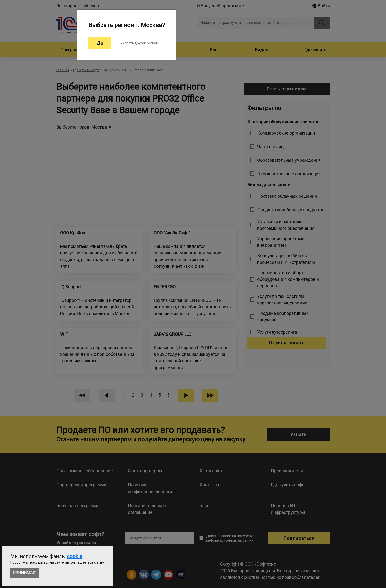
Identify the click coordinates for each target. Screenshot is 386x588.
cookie (75, 556)
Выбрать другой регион (139, 43)
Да (100, 43)
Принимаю (25, 573)
